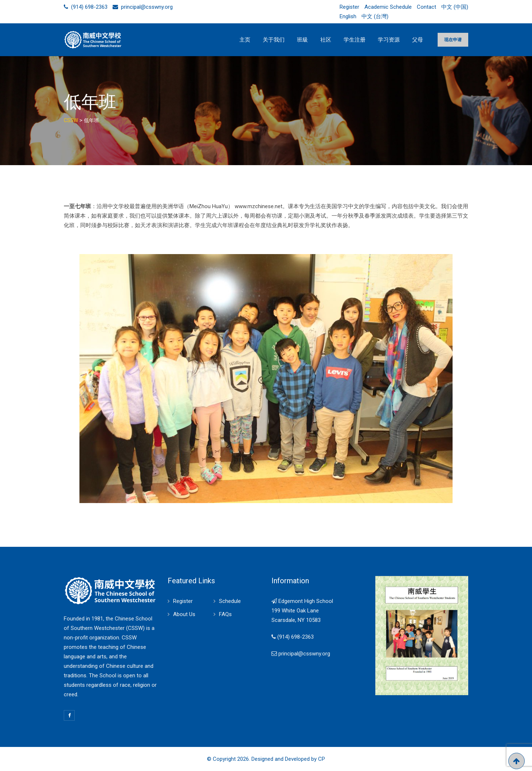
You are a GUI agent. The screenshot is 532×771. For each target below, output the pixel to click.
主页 (245, 40)
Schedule (230, 601)
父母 (418, 40)
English (348, 16)
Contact (427, 7)
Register (349, 7)
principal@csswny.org (147, 7)
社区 (326, 40)
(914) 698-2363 (89, 7)
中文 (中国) (455, 7)
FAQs (225, 614)
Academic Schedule (388, 7)
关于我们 (274, 40)
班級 (302, 40)
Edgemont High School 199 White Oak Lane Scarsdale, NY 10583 (302, 611)
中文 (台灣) (375, 16)
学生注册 (355, 40)
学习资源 (389, 40)
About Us (184, 614)
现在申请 (453, 40)
